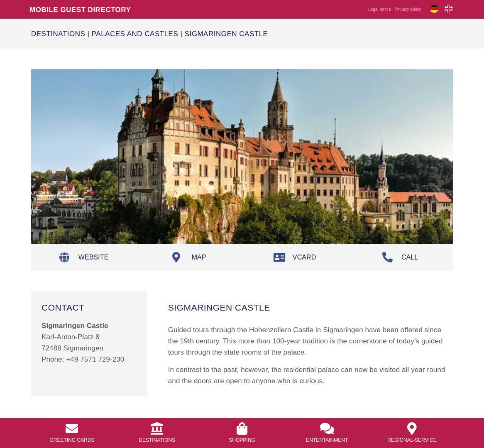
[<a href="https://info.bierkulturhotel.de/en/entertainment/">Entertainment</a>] (327, 428)
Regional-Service (412, 440)
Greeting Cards (72, 440)
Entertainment (327, 440)
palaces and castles (135, 33)
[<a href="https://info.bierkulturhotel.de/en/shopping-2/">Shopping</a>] (242, 428)
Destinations (58, 33)
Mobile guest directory (80, 9)
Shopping (242, 440)
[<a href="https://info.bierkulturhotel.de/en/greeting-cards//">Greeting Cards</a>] (72, 428)
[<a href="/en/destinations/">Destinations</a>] (157, 428)
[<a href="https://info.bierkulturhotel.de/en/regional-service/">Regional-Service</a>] (412, 428)
